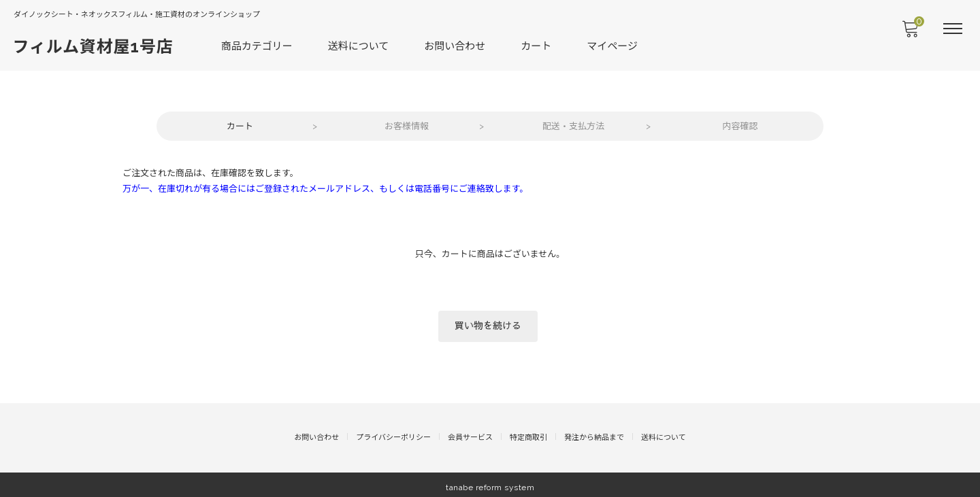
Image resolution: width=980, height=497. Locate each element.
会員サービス (470, 433)
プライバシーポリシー (393, 433)
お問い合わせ (456, 45)
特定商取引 (528, 433)
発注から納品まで (594, 433)
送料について (359, 45)
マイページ (614, 45)
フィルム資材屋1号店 (94, 46)
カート (537, 45)
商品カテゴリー (258, 45)
